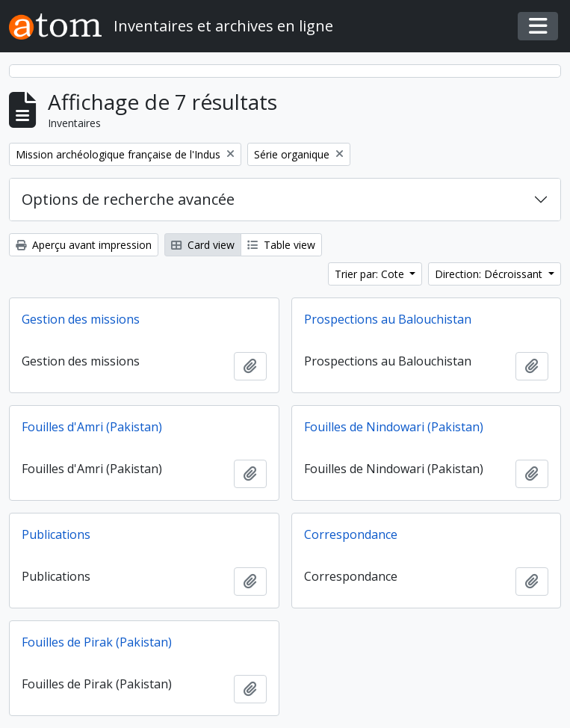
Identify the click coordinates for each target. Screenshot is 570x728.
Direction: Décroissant (490, 274)
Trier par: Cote (371, 274)
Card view (203, 245)
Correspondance (351, 534)
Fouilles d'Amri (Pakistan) (92, 427)
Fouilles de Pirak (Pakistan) (97, 642)
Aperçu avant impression (84, 245)
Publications (56, 534)
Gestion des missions (81, 319)
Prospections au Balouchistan (388, 319)
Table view (281, 245)
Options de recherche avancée (128, 199)
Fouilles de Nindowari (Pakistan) (394, 427)
